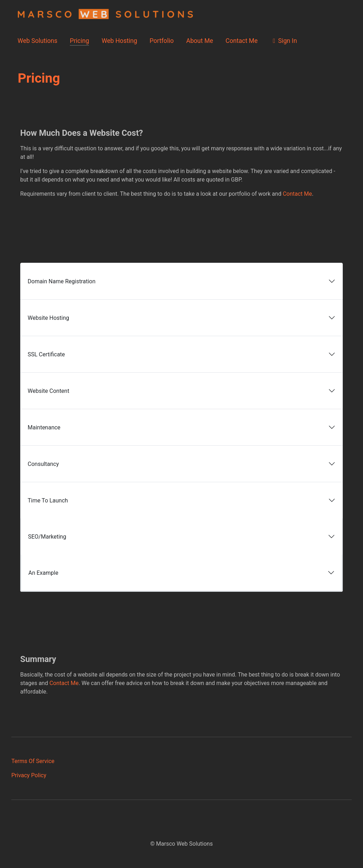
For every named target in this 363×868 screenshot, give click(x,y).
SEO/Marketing (47, 537)
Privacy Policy (29, 775)
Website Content (48, 391)
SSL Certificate (46, 354)
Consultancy (43, 464)
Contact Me (242, 41)
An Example (43, 573)
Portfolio (162, 41)
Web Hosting (119, 41)
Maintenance (44, 427)
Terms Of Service (33, 761)
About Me (200, 41)
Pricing (79, 41)
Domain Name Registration (62, 281)
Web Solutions (38, 41)
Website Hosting (48, 318)
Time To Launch (48, 500)
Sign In (284, 41)
